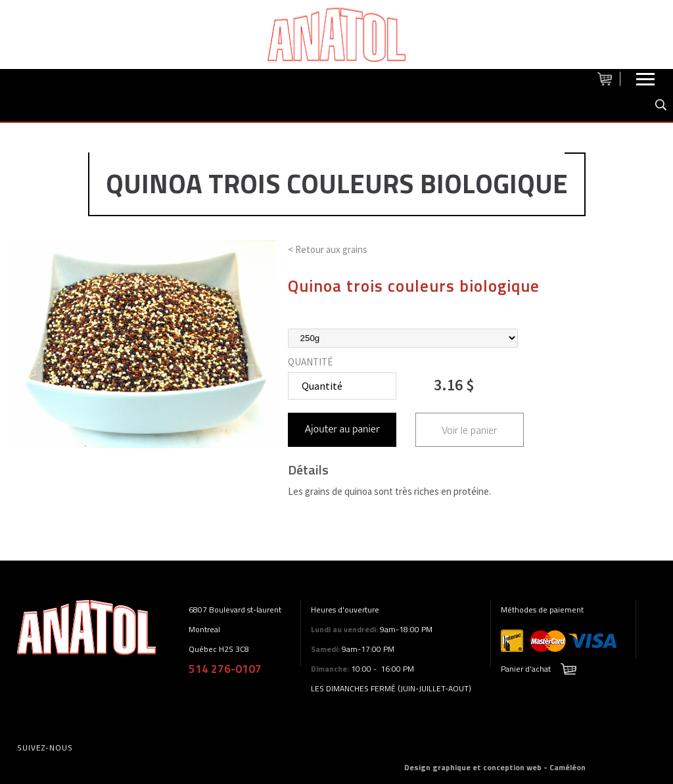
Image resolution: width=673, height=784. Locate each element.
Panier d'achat (526, 669)
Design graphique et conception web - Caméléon (495, 767)
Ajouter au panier (342, 429)
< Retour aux (328, 249)
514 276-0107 (225, 669)
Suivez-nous (45, 748)
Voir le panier (469, 430)
